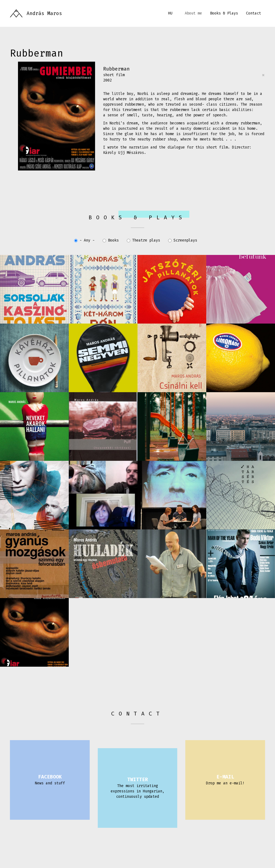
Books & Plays (224, 13)
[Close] (263, 75)
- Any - (84, 240)
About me (193, 13)
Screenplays (183, 240)
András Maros (44, 13)
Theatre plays (143, 240)
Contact (254, 13)
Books (111, 240)
